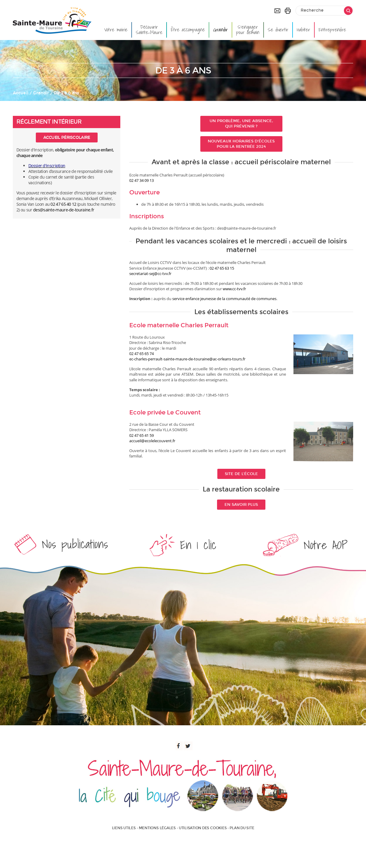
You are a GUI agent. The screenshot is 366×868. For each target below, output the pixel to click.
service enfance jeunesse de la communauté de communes (224, 299)
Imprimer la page (288, 11)
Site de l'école (241, 474)
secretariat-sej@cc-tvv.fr (150, 274)
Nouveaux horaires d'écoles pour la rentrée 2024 (241, 144)
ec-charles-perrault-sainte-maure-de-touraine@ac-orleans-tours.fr (187, 359)
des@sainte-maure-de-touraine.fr (64, 210)
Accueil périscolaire (67, 138)
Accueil (21, 93)
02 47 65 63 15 (222, 268)
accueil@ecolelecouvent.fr (152, 441)
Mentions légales (157, 828)
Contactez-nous (277, 11)
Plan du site (242, 828)
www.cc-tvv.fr (234, 289)
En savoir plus (241, 505)
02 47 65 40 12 (63, 204)
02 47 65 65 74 (142, 354)
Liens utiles (124, 828)
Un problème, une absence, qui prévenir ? (241, 124)
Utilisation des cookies (203, 828)
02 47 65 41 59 (142, 435)
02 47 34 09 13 (142, 180)
